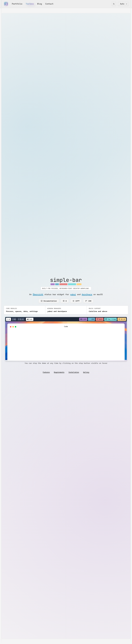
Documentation (49, 301)
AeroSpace (87, 294)
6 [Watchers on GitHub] (65, 301)
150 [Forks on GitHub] (88, 301)
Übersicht (38, 294)
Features (46, 372)
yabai (73, 294)
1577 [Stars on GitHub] (76, 301)
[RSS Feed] (114, 4)
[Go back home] (6, 4)
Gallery (86, 372)
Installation (74, 372)
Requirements (59, 372)
